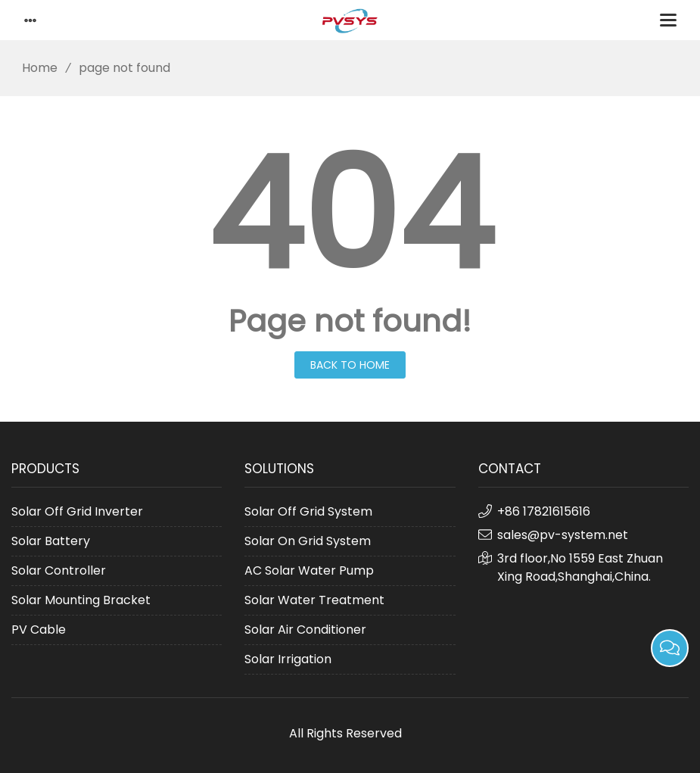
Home (34, 68)
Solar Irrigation (288, 659)
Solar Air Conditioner (305, 630)
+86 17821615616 (544, 511)
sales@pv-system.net (563, 535)
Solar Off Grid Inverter (77, 511)
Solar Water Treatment (314, 600)
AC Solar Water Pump (309, 570)
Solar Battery (51, 541)
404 (350, 215)
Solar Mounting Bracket (81, 600)
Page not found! (350, 321)
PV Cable (39, 630)
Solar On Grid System (308, 541)
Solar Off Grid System (308, 511)
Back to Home (350, 365)
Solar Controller (59, 570)
